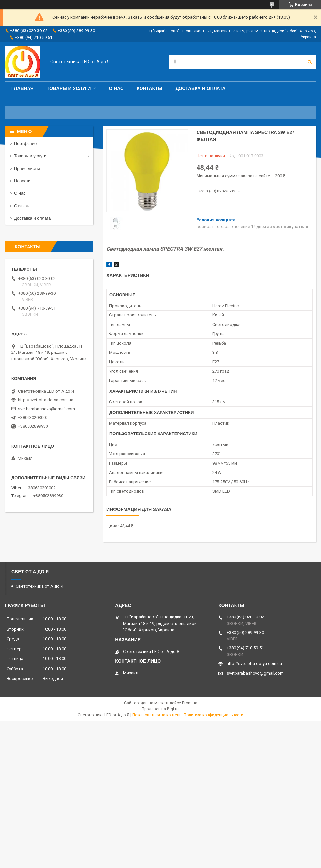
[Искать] (310, 62)
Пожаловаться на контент (157, 715)
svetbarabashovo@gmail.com (47, 409)
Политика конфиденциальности (214, 715)
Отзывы (22, 206)
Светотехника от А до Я (39, 586)
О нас (116, 88)
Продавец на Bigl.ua (161, 709)
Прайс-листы (27, 168)
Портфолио (25, 143)
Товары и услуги (69, 88)
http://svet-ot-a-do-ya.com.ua (46, 400)
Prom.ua (190, 703)
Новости (22, 181)
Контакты (149, 88)
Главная (23, 88)
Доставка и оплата (201, 88)
